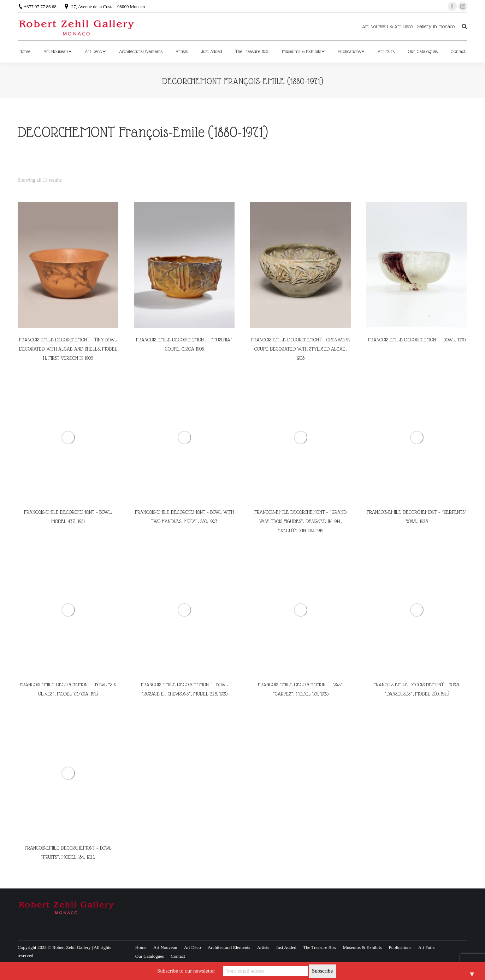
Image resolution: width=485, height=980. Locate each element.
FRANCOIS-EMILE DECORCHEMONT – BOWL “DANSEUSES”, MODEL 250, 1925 (417, 689)
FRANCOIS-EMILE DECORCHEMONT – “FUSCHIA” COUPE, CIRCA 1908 (184, 344)
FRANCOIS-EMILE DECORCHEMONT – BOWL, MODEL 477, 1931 (68, 517)
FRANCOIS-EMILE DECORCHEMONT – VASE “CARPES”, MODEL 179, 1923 (301, 689)
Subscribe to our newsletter (186, 971)
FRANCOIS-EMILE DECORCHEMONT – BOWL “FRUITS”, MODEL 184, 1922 (68, 852)
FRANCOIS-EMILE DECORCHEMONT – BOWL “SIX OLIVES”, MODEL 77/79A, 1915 (68, 689)
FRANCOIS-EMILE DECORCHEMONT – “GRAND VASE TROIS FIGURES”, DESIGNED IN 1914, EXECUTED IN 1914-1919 (300, 521)
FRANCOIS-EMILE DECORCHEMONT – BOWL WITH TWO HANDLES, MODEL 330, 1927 (184, 517)
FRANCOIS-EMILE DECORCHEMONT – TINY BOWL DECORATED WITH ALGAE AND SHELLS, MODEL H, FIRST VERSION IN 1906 (68, 349)
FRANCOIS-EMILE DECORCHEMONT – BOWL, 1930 (417, 340)
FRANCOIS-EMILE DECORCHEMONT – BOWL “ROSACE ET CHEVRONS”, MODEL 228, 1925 (184, 689)
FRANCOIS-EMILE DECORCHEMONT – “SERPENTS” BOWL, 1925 (417, 517)
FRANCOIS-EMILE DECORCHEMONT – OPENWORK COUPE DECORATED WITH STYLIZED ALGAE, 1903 (301, 349)
